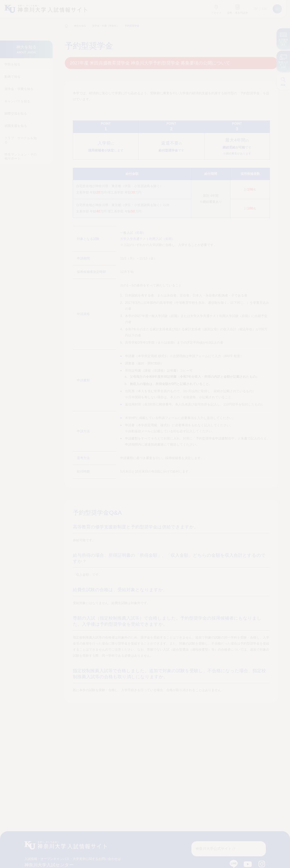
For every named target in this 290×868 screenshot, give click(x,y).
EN (264, 9)
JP (256, 9)
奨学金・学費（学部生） (105, 26)
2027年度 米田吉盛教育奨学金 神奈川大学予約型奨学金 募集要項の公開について (150, 63)
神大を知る (80, 26)
